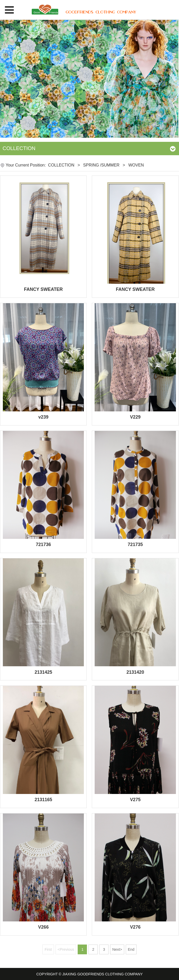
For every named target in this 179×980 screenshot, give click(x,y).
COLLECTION (61, 165)
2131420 (135, 672)
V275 (135, 800)
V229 (135, 417)
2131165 (43, 800)
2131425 (43, 672)
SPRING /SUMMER (101, 165)
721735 (135, 544)
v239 (43, 417)
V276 (135, 927)
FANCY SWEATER (43, 289)
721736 (43, 544)
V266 (43, 927)
